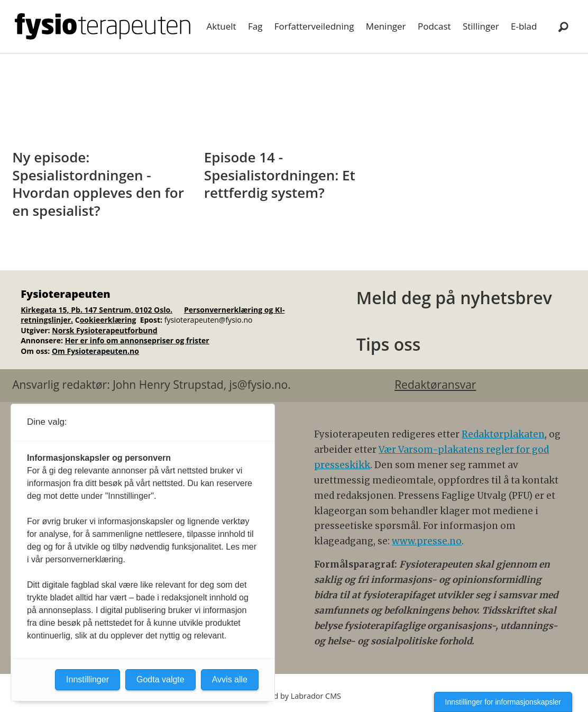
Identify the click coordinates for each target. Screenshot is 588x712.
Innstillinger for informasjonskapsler (503, 702)
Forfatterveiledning (314, 26)
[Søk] (563, 26)
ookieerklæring (108, 320)
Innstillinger (88, 679)
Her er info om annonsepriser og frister (137, 340)
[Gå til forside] (103, 26)
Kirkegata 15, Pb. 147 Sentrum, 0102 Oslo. (97, 310)
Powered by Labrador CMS (294, 696)
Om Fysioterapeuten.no (95, 351)
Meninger (386, 26)
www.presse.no (427, 541)
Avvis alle (230, 679)
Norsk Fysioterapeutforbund (104, 330)
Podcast (434, 26)
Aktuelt (222, 26)
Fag (255, 26)
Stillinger (481, 26)
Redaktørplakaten (503, 434)
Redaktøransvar (435, 385)
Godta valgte (160, 679)
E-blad (524, 26)
